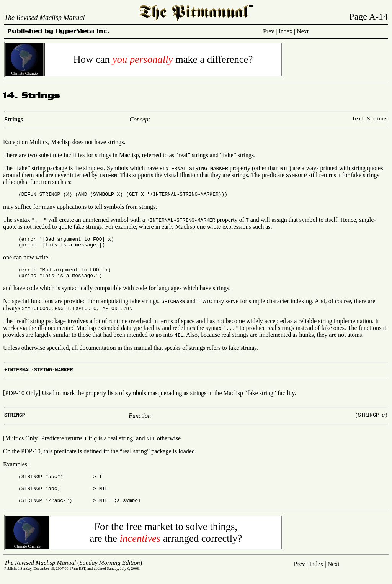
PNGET (62, 314)
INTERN (108, 175)
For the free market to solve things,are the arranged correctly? (166, 542)
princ (29, 248)
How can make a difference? (163, 59)
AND (82, 195)
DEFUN (29, 195)
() (73, 572)
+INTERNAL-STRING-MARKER (194, 168)
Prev (269, 31)
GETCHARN (173, 307)
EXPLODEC (84, 314)
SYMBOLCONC (36, 314)
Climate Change (24, 72)
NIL (285, 168)
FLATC (205, 307)
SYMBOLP (296, 175)
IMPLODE (110, 314)
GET (133, 195)
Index (286, 31)
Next (303, 31)
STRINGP (50, 195)
